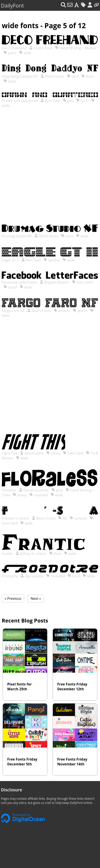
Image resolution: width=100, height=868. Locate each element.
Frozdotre (10, 576)
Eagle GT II (11, 260)
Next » (36, 598)
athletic (62, 311)
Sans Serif (82, 282)
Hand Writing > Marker (76, 48)
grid (68, 101)
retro (67, 236)
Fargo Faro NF (14, 311)
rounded (39, 495)
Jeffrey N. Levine (31, 554)
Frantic (8, 554)
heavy (53, 453)
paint (10, 53)
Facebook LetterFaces (20, 282)
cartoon (78, 518)
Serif (73, 76)
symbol (52, 260)
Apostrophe (32, 453)
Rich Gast (50, 101)
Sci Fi (82, 101)
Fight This (10, 453)
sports (80, 311)
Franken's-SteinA (16, 518)
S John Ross (41, 48)
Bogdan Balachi (54, 282)
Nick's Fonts (53, 76)
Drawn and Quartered (20, 101)
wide (25, 53)
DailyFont (12, 5)
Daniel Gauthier (34, 490)
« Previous (13, 598)
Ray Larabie (32, 576)
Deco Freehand (15, 48)
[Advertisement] (50, 170)
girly (57, 490)
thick (87, 76)
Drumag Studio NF (17, 236)
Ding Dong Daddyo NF (20, 76)
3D (63, 518)
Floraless (9, 490)
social (10, 287)
